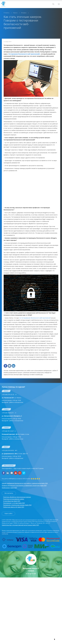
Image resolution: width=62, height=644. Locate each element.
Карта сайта (8, 513)
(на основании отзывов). (16, 479)
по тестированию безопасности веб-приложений (35, 318)
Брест (6, 447)
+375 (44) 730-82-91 (9, 413)
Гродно (6, 409)
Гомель (6, 427)
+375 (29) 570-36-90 (10, 450)
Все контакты (9, 493)
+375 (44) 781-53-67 (9, 431)
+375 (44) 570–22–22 (9, 394)
